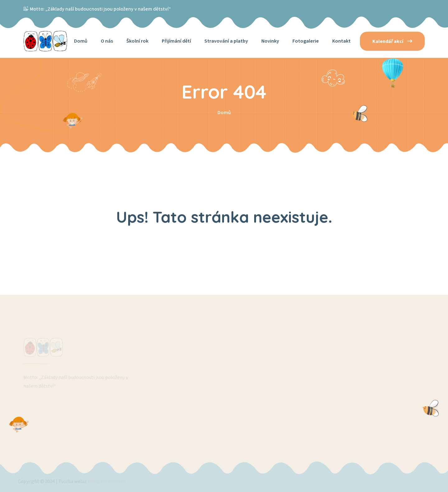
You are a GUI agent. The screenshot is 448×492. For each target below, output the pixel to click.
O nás (107, 41)
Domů (81, 41)
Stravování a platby (226, 41)
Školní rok (137, 41)
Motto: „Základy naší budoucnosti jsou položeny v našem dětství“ (100, 9)
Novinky (270, 41)
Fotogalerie (306, 41)
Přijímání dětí (176, 41)
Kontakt (341, 41)
